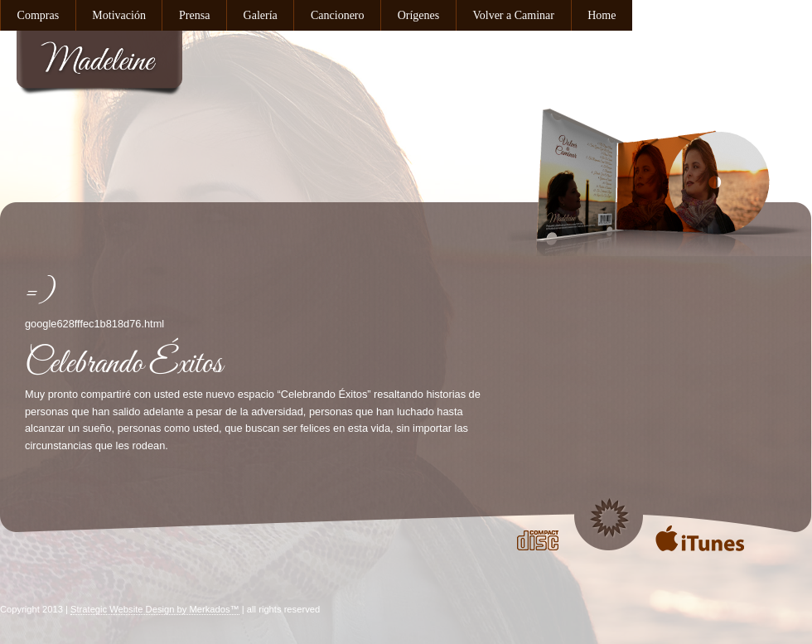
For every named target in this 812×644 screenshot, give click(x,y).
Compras (39, 15)
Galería (261, 15)
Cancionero (338, 15)
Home (602, 15)
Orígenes (419, 15)
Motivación (119, 15)
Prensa (194, 15)
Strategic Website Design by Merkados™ (155, 609)
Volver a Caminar (513, 15)
